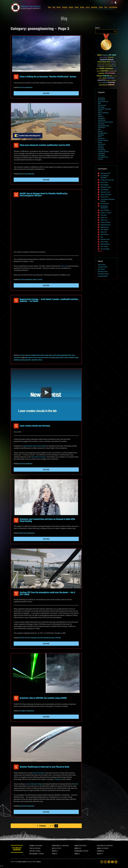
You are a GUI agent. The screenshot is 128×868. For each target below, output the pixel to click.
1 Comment (40, 280)
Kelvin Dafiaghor (106, 194)
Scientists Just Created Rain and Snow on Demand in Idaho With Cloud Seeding (47, 520)
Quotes (101, 7)
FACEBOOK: (32, 846)
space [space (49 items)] (100, 82)
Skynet (100, 111)
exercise (46, 358)
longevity (76, 358)
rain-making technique (35, 784)
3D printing (101, 98)
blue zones (35, 358)
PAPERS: (54, 854)
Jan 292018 (16, 520)
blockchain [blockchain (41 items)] (113, 62)
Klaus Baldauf (105, 210)
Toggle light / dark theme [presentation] (116, 3)
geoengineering (29, 88)
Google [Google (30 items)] (98, 69)
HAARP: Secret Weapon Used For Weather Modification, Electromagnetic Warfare (44, 195)
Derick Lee (21, 174)
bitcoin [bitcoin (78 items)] (108, 62)
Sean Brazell (104, 230)
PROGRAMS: (100, 851)
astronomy (101, 124)
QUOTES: (99, 854)
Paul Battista (105, 190)
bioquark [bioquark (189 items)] (103, 60)
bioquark (30, 358)
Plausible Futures (103, 274)
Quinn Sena (21, 88)
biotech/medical (40, 355)
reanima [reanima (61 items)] (104, 78)
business (28, 638)
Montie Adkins (105, 244)
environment (41, 358)
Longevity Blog (103, 267)
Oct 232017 (16, 594)
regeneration (28, 360)
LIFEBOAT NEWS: (56, 846)
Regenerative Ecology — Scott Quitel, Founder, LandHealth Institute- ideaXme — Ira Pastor (49, 300)
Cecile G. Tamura (106, 213)
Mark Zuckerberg (103, 113)
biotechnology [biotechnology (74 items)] (102, 62)
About (50, 7)
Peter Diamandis (103, 102)
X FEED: (31, 848)
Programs (65, 7)
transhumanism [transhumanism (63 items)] (103, 85)
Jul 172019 (16, 300)
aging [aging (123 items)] (99, 55)
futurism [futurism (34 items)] (114, 66)
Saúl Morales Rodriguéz (105, 177)
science (73, 355)
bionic (100, 137)
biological (34, 355)
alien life (101, 116)
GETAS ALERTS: (100, 846)
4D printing (101, 100)
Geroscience (102, 265)
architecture (102, 120)
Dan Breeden (105, 185)
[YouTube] (112, 862)
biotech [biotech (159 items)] (110, 60)
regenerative (35, 360)
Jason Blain (104, 242)
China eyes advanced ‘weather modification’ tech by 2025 (45, 145)
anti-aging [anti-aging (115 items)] (112, 55)
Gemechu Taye (105, 192)
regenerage (22, 360)
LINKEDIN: (77, 846)
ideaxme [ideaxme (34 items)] (98, 71)
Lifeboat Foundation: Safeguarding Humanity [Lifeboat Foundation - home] (26, 7)
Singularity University (104, 109)
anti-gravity (101, 118)
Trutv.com (64, 266)
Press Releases (113, 7)
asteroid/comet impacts (105, 122)
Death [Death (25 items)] (115, 64)
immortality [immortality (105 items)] (104, 71)
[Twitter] (105, 862)
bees (30, 355)
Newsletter (94, 7)
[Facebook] (102, 862)
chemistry (101, 148)
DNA (99, 103)
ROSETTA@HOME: (34, 854)
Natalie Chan (105, 227)
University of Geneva (39, 457)
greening (58, 358)
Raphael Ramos (106, 225)
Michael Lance (105, 239)
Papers (77, 7)
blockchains (102, 144)
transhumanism (17, 358)
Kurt (75, 784)
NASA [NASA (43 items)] (111, 76)
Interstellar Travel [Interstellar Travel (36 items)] (113, 71)
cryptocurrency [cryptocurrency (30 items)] (108, 64)
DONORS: (77, 848)
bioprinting (101, 139)
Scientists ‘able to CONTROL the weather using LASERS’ (43, 698)
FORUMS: (77, 854)
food (26, 174)
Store (106, 7)
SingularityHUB (103, 276)
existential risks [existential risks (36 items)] (101, 66)
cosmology (101, 155)
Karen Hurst (104, 197)
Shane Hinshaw (22, 806)
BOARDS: (99, 848)
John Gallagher (22, 711)
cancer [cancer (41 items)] (103, 64)
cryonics (100, 159)
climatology (33, 638)
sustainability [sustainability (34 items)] (104, 83)
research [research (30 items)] (108, 80)
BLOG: (53, 848)
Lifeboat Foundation (22, 862)
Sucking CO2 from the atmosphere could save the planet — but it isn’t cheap (47, 594)
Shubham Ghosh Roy (107, 180)
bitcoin (100, 142)
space (53, 638)
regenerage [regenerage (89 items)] (111, 78)
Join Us (88, 7)
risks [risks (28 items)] (111, 80)
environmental (56, 355)
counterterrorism (103, 157)
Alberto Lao (104, 220)
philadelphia (16, 360)
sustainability (58, 638)
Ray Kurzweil (102, 105)
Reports (71, 7)
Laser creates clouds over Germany (35, 426)
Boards (59, 7)
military (35, 280)
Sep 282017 (16, 698)
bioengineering (102, 133)
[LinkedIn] (109, 862)
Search (115, 32)
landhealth (71, 358)
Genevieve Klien (105, 173)
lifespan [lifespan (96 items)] (99, 76)
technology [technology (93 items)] (111, 82)
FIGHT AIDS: (32, 851)
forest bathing (52, 358)
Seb (102, 237)
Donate (82, 7)
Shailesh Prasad (22, 533)
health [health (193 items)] (102, 69)
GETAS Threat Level (17, 849)
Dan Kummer (21, 638)
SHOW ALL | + (101, 251)
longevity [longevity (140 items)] (106, 76)
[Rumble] (116, 862)
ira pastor (66, 358)
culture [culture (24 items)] (112, 64)
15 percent (58, 779)
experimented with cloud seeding (34, 446)
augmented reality (104, 126)
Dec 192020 (16, 77)
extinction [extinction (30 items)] (106, 66)
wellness (40, 360)
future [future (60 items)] (110, 66)
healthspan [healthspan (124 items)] (109, 69)
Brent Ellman (105, 234)
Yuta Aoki (104, 215)
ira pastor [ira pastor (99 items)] (101, 73)
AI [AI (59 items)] (102, 55)
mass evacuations (39, 773)
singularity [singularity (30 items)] (114, 80)
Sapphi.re (39, 862)
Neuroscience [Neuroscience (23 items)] (114, 76)
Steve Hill (103, 232)
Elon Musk (101, 107)
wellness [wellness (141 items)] (111, 85)
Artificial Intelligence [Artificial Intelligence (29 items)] (103, 57)
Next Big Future (103, 272)
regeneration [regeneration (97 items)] (102, 80)
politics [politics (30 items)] (100, 78)
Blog (54, 7)
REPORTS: (54, 851)
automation (102, 128)
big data (100, 131)
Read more (46, 93)
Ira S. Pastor (21, 355)
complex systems (48, 355)
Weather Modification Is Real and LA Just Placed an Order (45, 767)
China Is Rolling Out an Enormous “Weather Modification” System (48, 77)
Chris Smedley (105, 249)
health (69, 355)
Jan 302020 (16, 195)
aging (27, 355)
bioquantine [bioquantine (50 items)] (111, 57)
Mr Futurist (101, 269)
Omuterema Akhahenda (104, 207)
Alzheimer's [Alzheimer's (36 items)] (106, 55)
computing (101, 153)
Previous (43, 826)
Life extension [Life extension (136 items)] (110, 73)
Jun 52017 (16, 767)
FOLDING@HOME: (79, 851)
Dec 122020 (16, 145)
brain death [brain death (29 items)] (99, 64)
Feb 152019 (16, 426)
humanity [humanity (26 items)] (115, 69)
